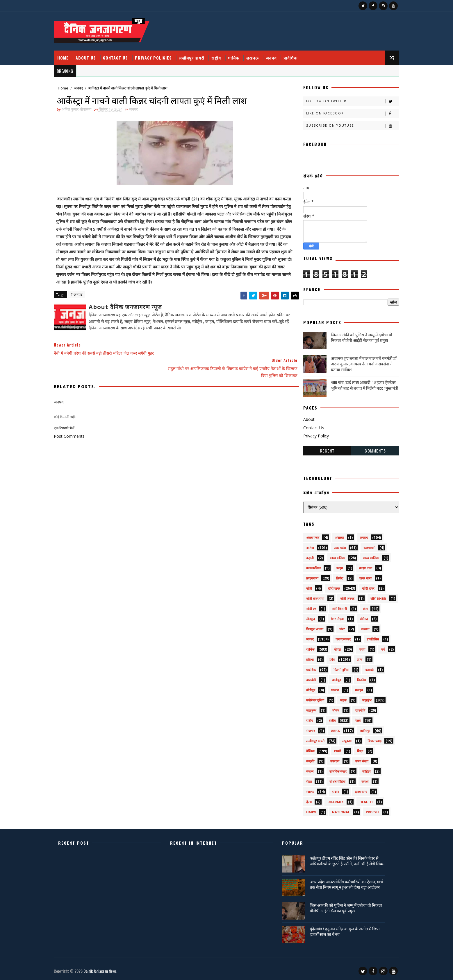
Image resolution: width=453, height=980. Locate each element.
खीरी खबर (328, 586)
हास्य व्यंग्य (355, 790)
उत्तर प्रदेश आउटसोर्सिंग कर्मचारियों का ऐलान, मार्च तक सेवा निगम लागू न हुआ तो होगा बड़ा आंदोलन (348, 883)
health (361, 800)
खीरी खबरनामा (310, 596)
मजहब (353, 688)
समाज (304, 769)
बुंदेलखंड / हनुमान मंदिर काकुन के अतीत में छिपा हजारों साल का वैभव (346, 930)
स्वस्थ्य (359, 779)
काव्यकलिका (308, 566)
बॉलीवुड (305, 688)
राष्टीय (304, 718)
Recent (322, 448)
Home (68, 55)
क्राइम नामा (360, 566)
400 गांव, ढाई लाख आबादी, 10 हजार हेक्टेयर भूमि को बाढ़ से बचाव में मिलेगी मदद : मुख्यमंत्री (359, 383)
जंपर (337, 627)
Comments (370, 448)
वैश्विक (305, 749)
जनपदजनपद (338, 637)
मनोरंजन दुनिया (310, 698)
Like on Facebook (347, 111)
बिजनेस (356, 678)
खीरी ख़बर (363, 586)
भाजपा (329, 688)
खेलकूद (305, 617)
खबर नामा (360, 576)
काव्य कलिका (332, 556)
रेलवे (352, 718)
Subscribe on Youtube (347, 124)
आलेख (305, 546)
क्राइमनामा (307, 576)
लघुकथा (341, 739)
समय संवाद (356, 759)
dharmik (330, 800)
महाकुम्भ (306, 708)
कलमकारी (364, 546)
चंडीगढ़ (358, 617)
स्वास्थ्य (305, 790)
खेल (360, 607)
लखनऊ (258, 55)
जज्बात (360, 627)
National (335, 810)
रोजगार (305, 729)
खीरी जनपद (342, 596)
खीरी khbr (373, 596)
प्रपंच (354, 657)
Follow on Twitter (347, 99)
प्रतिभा (304, 657)
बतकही (364, 668)
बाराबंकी (306, 678)
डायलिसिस (367, 637)
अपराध (358, 535)
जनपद (277, 55)
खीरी (304, 586)
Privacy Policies (159, 55)
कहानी (304, 556)
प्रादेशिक (296, 55)
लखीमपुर (360, 729)
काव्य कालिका (365, 556)
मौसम (330, 708)
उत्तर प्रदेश (334, 546)
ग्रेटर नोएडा (332, 617)
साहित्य (361, 769)
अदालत (334, 535)
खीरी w (306, 607)
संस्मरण (329, 759)
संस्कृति (305, 759)
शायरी (332, 749)
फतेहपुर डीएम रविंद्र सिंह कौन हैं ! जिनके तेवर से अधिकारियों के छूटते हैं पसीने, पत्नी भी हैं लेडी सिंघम (345, 861)
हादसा (330, 790)
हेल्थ (303, 800)
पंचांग (356, 647)
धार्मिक (239, 55)
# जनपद (82, 301)
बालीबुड (331, 678)
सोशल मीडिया (332, 779)
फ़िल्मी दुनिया (336, 668)
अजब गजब (307, 535)
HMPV (306, 810)
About (303, 417)
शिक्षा (355, 749)
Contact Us (121, 55)
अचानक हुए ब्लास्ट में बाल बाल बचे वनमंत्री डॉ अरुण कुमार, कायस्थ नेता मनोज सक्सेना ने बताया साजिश (358, 361)
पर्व (377, 647)
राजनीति (355, 708)
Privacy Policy (311, 434)
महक (338, 698)
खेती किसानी (334, 607)
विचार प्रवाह (369, 739)
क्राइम (334, 566)
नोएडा (332, 647)
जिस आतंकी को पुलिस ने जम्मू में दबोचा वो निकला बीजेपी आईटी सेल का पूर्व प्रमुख (356, 335)
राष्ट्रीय (222, 55)
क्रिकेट (334, 576)
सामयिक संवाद (332, 769)
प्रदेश (327, 657)
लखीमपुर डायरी (197, 55)
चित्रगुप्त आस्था (309, 627)
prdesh (367, 810)
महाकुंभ (361, 698)
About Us (91, 55)
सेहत (303, 779)
